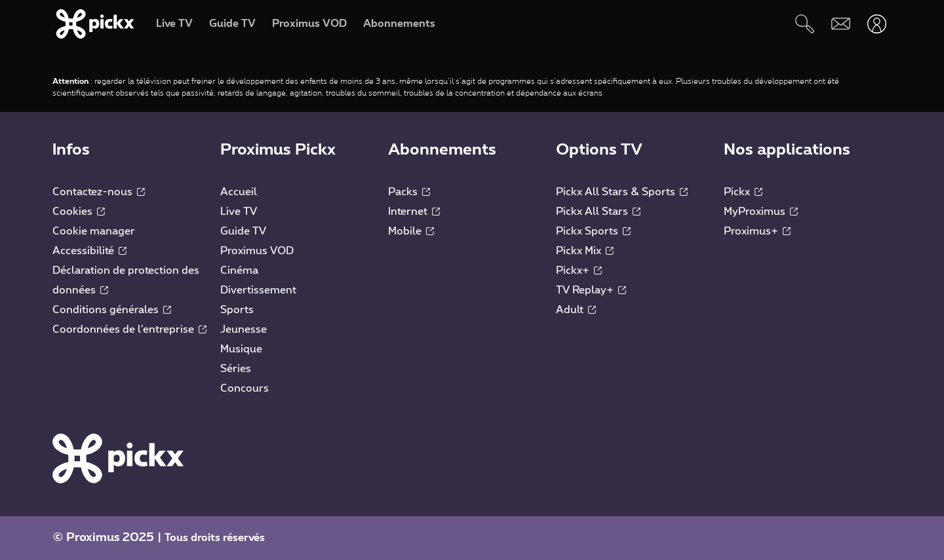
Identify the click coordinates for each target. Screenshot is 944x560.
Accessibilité (89, 251)
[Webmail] (841, 24)
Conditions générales (112, 310)
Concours (245, 388)
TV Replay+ (591, 290)
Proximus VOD (257, 251)
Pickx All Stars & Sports (622, 192)
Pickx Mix (585, 251)
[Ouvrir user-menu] (877, 24)
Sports (237, 310)
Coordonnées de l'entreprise (129, 329)
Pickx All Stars (598, 212)
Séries (236, 369)
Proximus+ (757, 231)
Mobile (411, 231)
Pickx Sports (593, 231)
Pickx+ (579, 271)
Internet (414, 212)
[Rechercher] (805, 24)
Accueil (239, 192)
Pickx (743, 192)
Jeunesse (244, 329)
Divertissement (258, 290)
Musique (241, 349)
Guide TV (243, 231)
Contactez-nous (99, 192)
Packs (409, 192)
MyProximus (761, 212)
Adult (576, 310)
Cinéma (239, 271)
